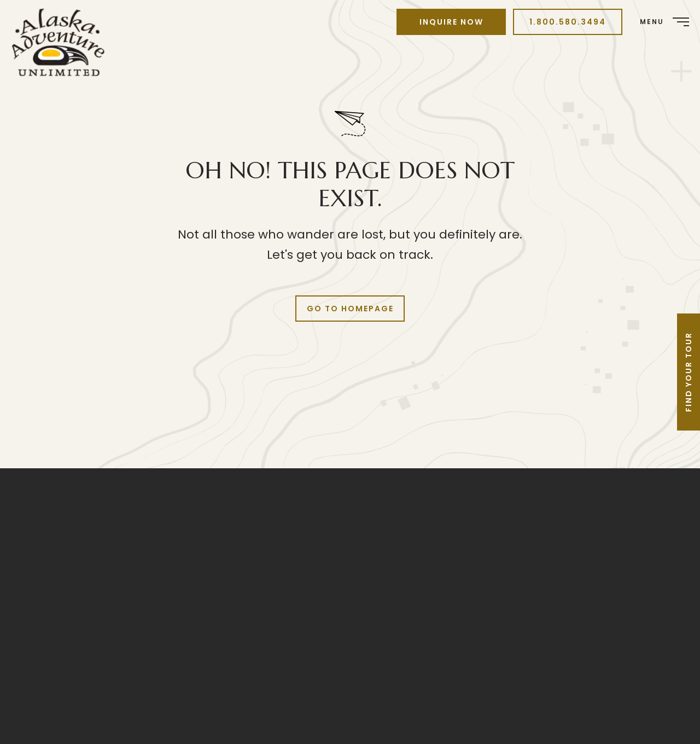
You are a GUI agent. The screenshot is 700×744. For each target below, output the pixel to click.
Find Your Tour (689, 372)
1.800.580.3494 (568, 22)
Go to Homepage (350, 309)
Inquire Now (451, 22)
